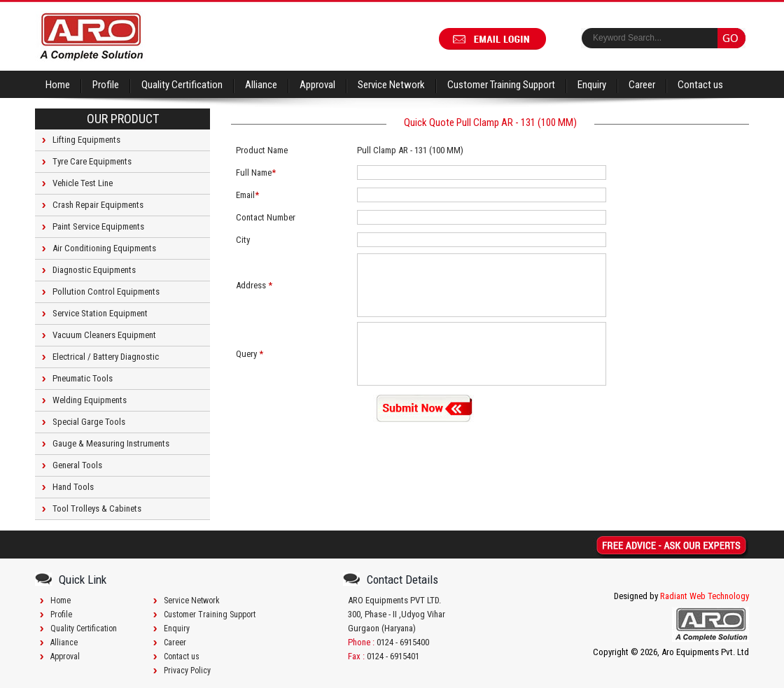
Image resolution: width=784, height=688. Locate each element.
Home (58, 85)
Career (642, 85)
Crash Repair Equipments (98, 205)
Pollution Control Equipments (106, 292)
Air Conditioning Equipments (104, 248)
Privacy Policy (187, 671)
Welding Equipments (90, 400)
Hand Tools (73, 487)
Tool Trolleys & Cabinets (97, 508)
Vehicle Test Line (83, 183)
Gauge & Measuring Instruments (111, 443)
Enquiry (592, 85)
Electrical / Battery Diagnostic (106, 357)
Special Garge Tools (89, 422)
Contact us (700, 85)
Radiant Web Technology (705, 596)
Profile (106, 85)
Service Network (391, 85)
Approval (317, 85)
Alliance (261, 85)
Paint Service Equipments (98, 226)
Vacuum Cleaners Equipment (104, 335)
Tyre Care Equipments (92, 161)
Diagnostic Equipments (94, 270)
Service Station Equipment (100, 313)
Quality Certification (182, 85)
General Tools (77, 465)
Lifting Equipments (86, 140)
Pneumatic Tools (83, 378)
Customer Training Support (501, 85)
